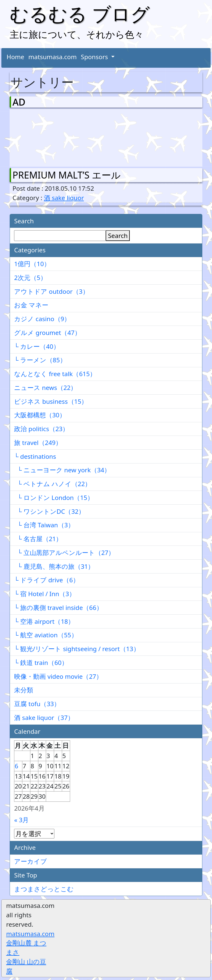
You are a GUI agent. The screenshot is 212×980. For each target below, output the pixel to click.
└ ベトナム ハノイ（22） (53, 484)
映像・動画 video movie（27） (58, 676)
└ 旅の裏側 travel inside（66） (58, 608)
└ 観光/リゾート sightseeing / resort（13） (77, 649)
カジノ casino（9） (42, 319)
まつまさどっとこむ (44, 889)
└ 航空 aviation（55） (46, 635)
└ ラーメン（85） (40, 360)
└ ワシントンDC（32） (49, 511)
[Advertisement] (41, 137)
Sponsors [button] (95, 57)
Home (15, 57)
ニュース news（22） (45, 388)
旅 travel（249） (38, 443)
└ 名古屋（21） (38, 539)
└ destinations (35, 456)
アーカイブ (31, 861)
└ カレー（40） (37, 346)
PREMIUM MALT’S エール (66, 175)
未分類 (24, 690)
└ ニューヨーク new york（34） (62, 470)
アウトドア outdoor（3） (51, 291)
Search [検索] (118, 236)
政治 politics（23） (41, 429)
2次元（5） (30, 278)
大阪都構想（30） (40, 415)
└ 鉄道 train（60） (41, 663)
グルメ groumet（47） (47, 333)
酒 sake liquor (64, 198)
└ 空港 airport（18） (44, 621)
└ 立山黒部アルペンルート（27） (64, 553)
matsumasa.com (53, 57)
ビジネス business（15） (51, 401)
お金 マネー (31, 305)
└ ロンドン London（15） (54, 498)
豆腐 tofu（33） (37, 704)
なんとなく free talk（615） (55, 374)
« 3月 (21, 820)
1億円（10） (32, 264)
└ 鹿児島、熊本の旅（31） (54, 566)
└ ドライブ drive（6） (47, 580)
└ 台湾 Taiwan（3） (44, 525)
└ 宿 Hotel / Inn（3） (45, 594)
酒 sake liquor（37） (44, 718)
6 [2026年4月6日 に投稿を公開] (16, 766)
